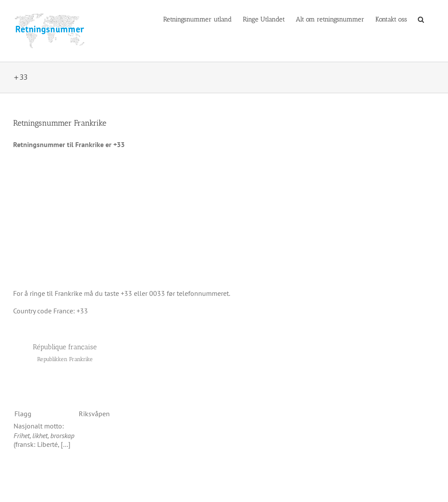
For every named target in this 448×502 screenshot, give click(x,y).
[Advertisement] (224, 219)
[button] (421, 19)
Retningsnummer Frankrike (60, 123)
